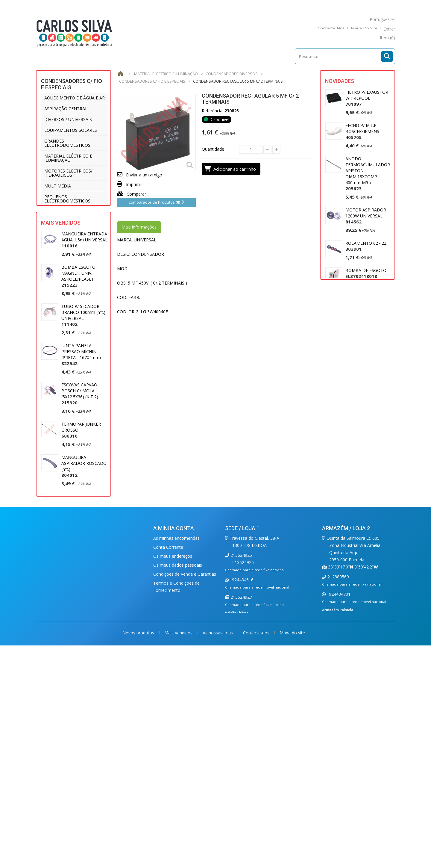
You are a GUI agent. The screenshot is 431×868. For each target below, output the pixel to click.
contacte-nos (331, 29)
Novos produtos (139, 852)
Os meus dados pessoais (178, 747)
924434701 (339, 776)
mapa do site (364, 29)
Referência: (213, 111)
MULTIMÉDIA (58, 186)
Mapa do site (292, 852)
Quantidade (213, 149)
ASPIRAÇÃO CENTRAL (66, 109)
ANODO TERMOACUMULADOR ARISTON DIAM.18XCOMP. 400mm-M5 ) (368, 174)
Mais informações (139, 227)
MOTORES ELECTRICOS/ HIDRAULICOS (68, 173)
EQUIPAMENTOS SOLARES (71, 130)
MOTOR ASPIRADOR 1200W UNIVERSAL (366, 216)
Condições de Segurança (177, 781)
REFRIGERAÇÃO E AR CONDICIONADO (65, 224)
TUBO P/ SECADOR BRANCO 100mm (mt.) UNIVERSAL (83, 369)
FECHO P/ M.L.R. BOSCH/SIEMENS (362, 131)
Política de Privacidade (175, 799)
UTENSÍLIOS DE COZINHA (70, 237)
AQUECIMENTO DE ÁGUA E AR (75, 98)
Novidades (340, 81)
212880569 (338, 759)
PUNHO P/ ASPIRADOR (368, 340)
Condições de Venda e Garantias (185, 756)
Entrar (389, 29)
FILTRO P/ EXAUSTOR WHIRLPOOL (367, 98)
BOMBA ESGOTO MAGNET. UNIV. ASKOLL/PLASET (78, 329)
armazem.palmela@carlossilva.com (356, 797)
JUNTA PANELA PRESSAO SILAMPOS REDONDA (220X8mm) (84, 559)
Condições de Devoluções (179, 790)
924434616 (242, 762)
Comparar (132, 194)
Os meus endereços (173, 738)
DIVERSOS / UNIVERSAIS (68, 119)
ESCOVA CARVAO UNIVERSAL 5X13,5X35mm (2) (79, 598)
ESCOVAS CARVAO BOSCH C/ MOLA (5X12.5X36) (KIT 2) (80, 447)
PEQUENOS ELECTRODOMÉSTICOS (67, 199)
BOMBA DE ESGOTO (366, 273)
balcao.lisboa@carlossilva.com (256, 800)
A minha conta (174, 710)
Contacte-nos (257, 852)
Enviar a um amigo (144, 175)
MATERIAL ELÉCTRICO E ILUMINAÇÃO (68, 158)
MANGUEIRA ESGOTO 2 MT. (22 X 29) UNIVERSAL (83, 637)
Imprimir (134, 184)
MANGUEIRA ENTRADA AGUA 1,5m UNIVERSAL (84, 293)
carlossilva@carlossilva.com (253, 812)
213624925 (241, 737)
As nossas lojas (218, 852)
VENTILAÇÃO (57, 248)
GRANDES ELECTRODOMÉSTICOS (67, 143)
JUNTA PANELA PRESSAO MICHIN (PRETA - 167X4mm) (81, 408)
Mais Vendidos (61, 276)
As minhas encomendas (176, 720)
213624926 (243, 744)
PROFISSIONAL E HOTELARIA (73, 212)
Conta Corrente (168, 729)
